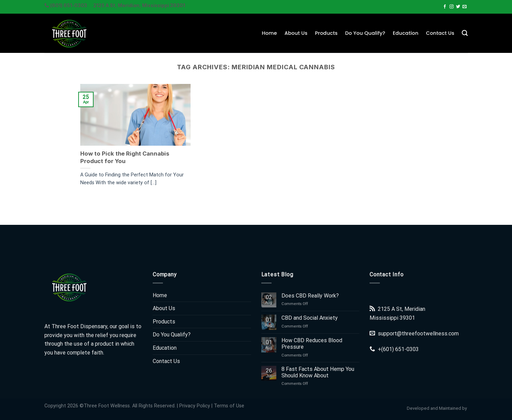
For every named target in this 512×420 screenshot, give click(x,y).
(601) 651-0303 (400, 349)
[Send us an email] (465, 7)
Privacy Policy (195, 406)
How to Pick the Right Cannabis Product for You (125, 157)
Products (326, 33)
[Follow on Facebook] (445, 7)
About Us (296, 33)
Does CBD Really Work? (310, 296)
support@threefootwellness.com (418, 334)
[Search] (465, 33)
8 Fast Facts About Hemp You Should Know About (318, 372)
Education (406, 33)
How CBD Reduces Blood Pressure (312, 344)
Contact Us (440, 33)
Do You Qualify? (365, 33)
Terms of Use (229, 406)
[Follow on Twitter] (458, 7)
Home (269, 33)
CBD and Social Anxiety (310, 318)
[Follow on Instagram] (452, 7)
